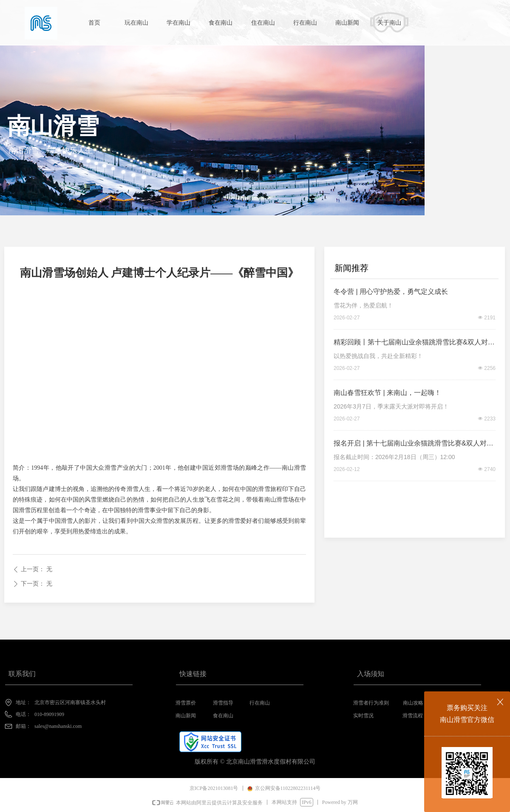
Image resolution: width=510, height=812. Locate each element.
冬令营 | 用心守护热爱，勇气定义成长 (391, 292)
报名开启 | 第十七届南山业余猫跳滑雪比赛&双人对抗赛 (414, 445)
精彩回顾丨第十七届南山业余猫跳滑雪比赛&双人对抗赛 (414, 344)
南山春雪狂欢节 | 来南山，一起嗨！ (387, 393)
